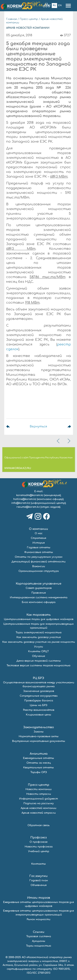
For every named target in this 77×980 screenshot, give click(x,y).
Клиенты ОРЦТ (38, 651)
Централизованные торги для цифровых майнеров (39, 619)
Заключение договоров (39, 691)
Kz (49, 5)
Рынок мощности (38, 919)
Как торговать (39, 615)
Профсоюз (38, 837)
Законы (39, 732)
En (60, 5)
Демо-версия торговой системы (39, 661)
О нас (39, 533)
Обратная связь (39, 825)
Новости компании (38, 789)
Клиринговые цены (38, 715)
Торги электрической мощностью (39, 633)
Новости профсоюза (39, 847)
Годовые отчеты (39, 547)
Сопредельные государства (39, 696)
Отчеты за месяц (39, 763)
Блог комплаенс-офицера (39, 602)
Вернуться (38, 426)
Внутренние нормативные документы (39, 741)
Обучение (38, 656)
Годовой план (39, 880)
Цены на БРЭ (38, 705)
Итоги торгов (39, 898)
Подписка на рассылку (39, 803)
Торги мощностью (39, 946)
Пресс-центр (29, 19)
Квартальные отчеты (38, 768)
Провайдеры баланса (39, 701)
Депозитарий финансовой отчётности (38, 562)
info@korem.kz (21, 503)
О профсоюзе (38, 842)
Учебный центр (39, 851)
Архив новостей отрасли (39, 813)
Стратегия (38, 538)
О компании (38, 529)
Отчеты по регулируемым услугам (39, 557)
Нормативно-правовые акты (39, 736)
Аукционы (39, 941)
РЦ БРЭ (38, 678)
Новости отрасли (39, 794)
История (39, 543)
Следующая (65, 427)
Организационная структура (39, 571)
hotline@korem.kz (25, 499)
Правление (39, 593)
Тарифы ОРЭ (39, 772)
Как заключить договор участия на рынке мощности (39, 642)
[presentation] (59, 441)
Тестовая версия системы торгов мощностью (38, 665)
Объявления (39, 885)
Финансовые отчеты (39, 552)
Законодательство (38, 727)
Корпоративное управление (39, 584)
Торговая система (39, 936)
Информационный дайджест (38, 799)
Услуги (38, 647)
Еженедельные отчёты (38, 758)
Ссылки (39, 932)
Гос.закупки (38, 876)
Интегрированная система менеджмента (39, 597)
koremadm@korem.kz (30, 495)
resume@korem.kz (28, 507)
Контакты (38, 864)
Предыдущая (12, 427)
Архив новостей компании (38, 808)
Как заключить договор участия (39, 637)
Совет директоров (39, 588)
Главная (11, 19)
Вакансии (39, 566)
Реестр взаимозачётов (39, 710)
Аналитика (39, 754)
